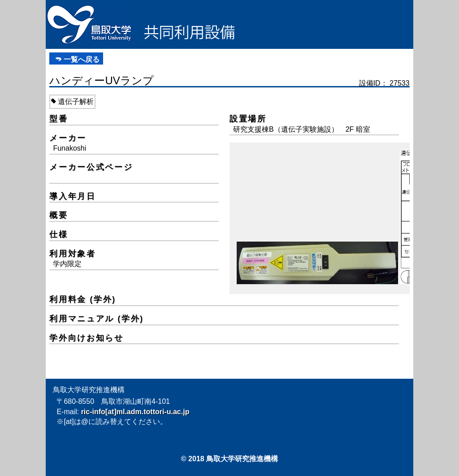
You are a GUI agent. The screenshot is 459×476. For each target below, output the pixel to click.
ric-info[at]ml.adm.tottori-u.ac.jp (135, 412)
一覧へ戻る (82, 59)
